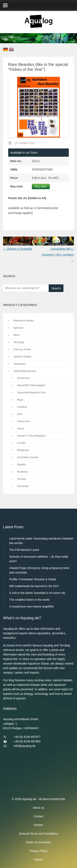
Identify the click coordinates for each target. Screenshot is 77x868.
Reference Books (24, 321)
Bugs (20, 400)
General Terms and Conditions (38, 834)
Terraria (22, 479)
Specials (18, 328)
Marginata (23, 450)
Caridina (22, 407)
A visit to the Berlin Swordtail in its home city (37, 593)
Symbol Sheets (22, 357)
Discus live (23, 421)
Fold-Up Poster (22, 349)
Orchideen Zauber (28, 457)
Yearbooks (20, 364)
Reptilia (21, 464)
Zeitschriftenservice (25, 371)
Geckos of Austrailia (18, 249)
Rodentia (22, 472)
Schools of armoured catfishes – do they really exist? (39, 559)
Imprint (38, 860)
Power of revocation (39, 842)
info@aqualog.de (25, 746)
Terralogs (19, 342)
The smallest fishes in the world (29, 600)
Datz (20, 414)
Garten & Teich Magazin (31, 436)
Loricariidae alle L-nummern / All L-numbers (58, 255)
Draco (21, 428)
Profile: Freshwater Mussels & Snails (33, 579)
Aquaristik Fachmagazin (31, 385)
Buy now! (41, 186)
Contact (38, 816)
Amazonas (23, 378)
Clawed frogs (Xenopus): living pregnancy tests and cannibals (39, 570)
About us (38, 808)
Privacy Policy (38, 851)
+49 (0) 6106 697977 (27, 737)
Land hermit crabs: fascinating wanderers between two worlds (41, 541)
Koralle (21, 443)
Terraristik (23, 486)
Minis (16, 335)
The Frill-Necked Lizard (24, 550)
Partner (39, 825)
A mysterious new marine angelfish (31, 606)
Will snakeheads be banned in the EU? (34, 586)
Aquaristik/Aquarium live (31, 392)
